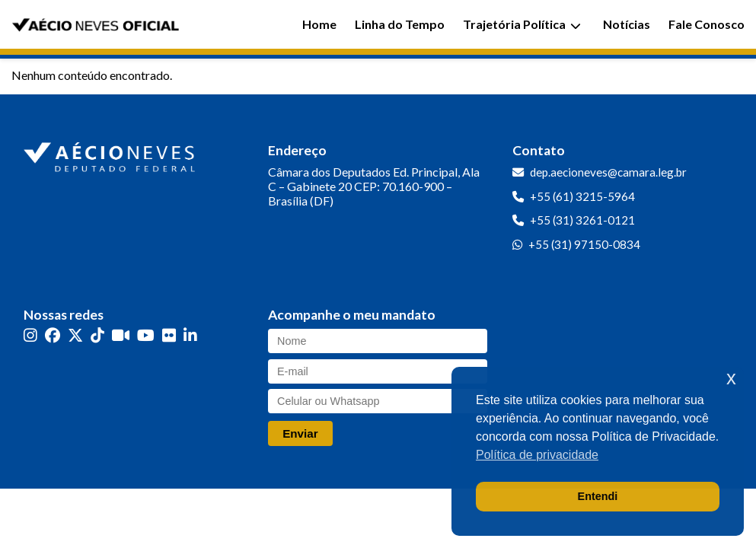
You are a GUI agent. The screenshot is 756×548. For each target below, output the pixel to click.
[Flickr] (169, 335)
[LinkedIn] (190, 335)
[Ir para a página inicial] (111, 154)
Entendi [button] (598, 496)
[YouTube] (146, 335)
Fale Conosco (707, 24)
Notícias (627, 24)
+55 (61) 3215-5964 (582, 196)
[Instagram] (30, 335)
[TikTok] (97, 335)
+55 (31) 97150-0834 (584, 244)
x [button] (731, 378)
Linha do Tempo (400, 24)
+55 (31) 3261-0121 (582, 220)
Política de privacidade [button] (537, 455)
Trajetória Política (522, 24)
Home (319, 24)
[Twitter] (75, 335)
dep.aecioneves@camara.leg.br (608, 172)
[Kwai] (121, 335)
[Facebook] (53, 335)
